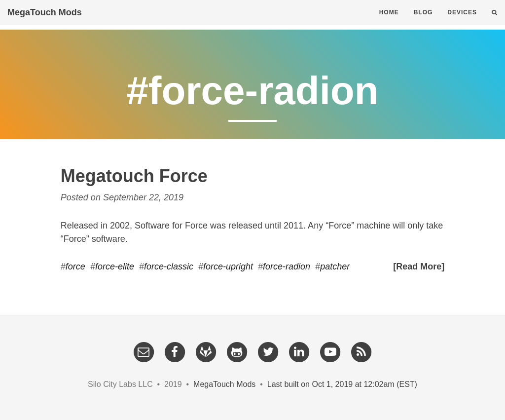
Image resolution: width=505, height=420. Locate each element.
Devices (462, 22)
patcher (335, 267)
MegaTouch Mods (45, 22)
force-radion (287, 267)
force (75, 267)
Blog (423, 22)
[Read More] (419, 267)
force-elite (115, 267)
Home (389, 22)
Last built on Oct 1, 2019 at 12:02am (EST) (342, 384)
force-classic (169, 267)
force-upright (228, 267)
